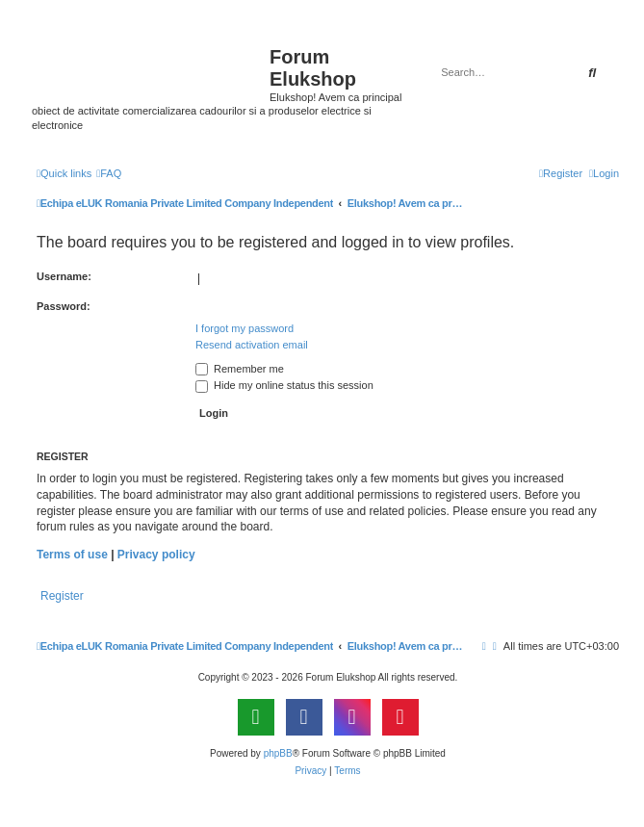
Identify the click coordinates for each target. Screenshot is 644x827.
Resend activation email (252, 345)
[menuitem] (109, 173)
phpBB (278, 753)
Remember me (240, 369)
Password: (64, 306)
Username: (64, 276)
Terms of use (72, 555)
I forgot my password (245, 328)
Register (62, 596)
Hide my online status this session (284, 385)
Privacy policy (156, 555)
